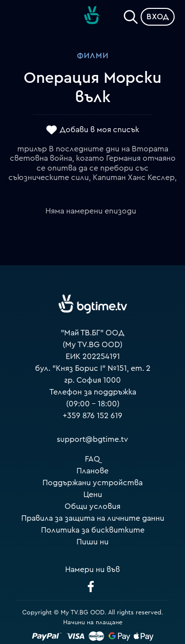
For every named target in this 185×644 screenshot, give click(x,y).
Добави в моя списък (99, 130)
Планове (92, 471)
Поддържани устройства (92, 483)
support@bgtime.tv (92, 439)
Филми (93, 56)
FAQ (92, 459)
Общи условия (92, 506)
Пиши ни (92, 542)
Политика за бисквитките (93, 530)
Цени (93, 495)
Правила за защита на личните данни (93, 518)
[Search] (131, 15)
